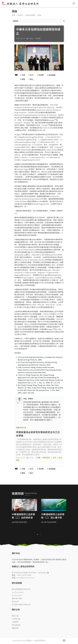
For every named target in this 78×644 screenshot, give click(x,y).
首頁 (14, 15)
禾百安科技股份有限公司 (21, 605)
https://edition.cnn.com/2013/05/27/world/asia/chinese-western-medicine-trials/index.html (40, 371)
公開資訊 (15, 622)
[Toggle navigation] (74, 3)
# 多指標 (40, 75)
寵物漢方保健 (17, 598)
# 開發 (23, 79)
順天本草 (15, 601)
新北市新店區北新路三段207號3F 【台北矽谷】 (30, 573)
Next (70, 515)
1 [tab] (37, 535)
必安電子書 (16, 619)
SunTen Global (18, 592)
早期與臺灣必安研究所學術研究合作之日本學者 (38, 434)
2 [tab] (41, 535)
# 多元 (31, 75)
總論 (39, 15)
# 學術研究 (46, 458)
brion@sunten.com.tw (26, 578)
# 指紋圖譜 (51, 75)
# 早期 (38, 458)
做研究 (20, 15)
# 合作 (54, 458)
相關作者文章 (21, 428)
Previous (8, 515)
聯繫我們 (15, 628)
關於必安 (15, 616)
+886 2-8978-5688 (24, 575)
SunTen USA (17, 595)
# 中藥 (23, 75)
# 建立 (31, 79)
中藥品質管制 (30, 15)
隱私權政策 (16, 625)
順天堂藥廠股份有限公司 (21, 589)
